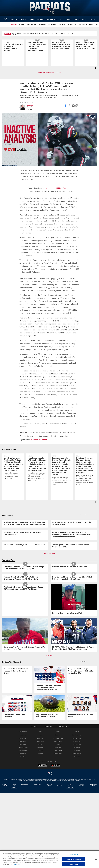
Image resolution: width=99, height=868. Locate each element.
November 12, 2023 (65, 191)
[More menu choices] (61, 19)
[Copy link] (77, 106)
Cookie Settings (74, 855)
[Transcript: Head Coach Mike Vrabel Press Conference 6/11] (25, 572)
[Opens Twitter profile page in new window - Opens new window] (28, 109)
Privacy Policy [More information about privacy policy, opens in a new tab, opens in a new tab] (17, 864)
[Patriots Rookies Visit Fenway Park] (74, 729)
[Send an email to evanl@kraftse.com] (31, 109)
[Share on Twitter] (69, 107)
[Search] (66, 19)
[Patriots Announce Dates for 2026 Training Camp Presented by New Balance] (49, 811)
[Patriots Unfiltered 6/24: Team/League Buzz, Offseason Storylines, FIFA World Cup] (25, 730)
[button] (44, 68)
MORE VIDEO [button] (50, 786)
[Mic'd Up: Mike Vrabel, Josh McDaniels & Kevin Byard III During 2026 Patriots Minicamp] (74, 766)
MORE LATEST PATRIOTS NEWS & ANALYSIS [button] (50, 73)
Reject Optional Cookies (74, 859)
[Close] (96, 859)
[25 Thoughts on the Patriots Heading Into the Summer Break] (74, 536)
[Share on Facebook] (66, 107)
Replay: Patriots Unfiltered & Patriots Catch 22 (26, 34)
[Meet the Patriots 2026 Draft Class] (82, 839)
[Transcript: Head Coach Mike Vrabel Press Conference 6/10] (74, 610)
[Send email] (73, 107)
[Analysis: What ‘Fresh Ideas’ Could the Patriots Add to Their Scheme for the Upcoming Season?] (25, 536)
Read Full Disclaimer (39, 439)
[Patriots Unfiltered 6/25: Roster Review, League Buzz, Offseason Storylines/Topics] (37, 53)
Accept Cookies (74, 864)
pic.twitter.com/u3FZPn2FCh (55, 188)
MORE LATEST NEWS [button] (50, 630)
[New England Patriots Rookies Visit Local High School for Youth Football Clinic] (86, 52)
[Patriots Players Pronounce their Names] (74, 657)
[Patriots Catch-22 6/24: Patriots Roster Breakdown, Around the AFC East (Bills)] (62, 52)
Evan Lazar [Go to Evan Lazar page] (30, 105)
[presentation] (96, 68)
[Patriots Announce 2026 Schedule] (17, 839)
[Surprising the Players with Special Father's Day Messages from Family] (25, 766)
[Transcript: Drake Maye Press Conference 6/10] (25, 609)
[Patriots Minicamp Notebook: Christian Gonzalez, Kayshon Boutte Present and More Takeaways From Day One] (74, 573)
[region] (49, 859)
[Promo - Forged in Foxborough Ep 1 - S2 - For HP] (13, 53)
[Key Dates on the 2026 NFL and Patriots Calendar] (49, 839)
